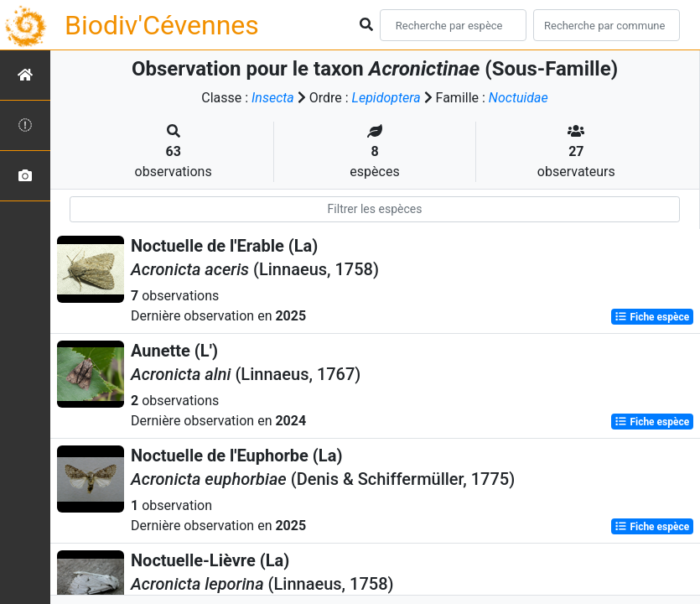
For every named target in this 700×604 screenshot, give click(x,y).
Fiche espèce (652, 317)
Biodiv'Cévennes (162, 25)
